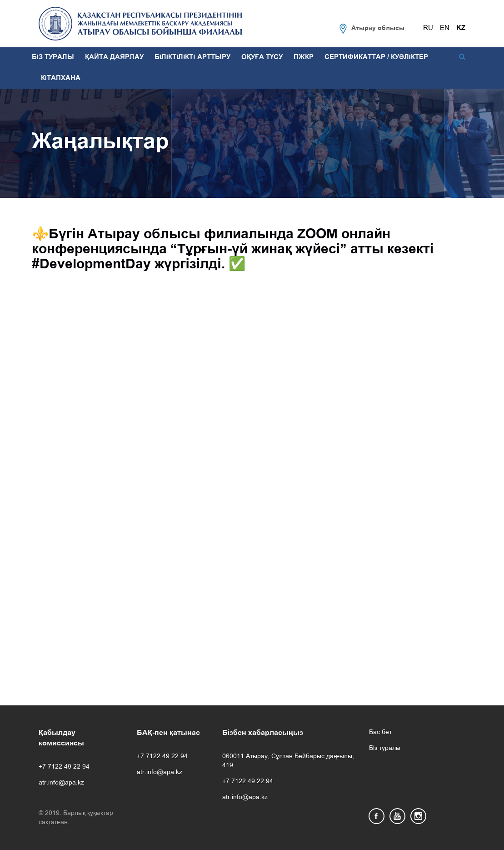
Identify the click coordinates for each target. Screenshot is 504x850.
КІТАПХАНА (61, 78)
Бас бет (380, 732)
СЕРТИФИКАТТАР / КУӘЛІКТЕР (376, 57)
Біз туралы (385, 748)
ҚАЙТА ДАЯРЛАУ (114, 57)
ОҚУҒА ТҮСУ (262, 57)
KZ (461, 28)
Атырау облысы (378, 28)
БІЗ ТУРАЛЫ (53, 57)
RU (428, 28)
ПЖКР (304, 57)
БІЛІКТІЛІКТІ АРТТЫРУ (192, 57)
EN (445, 28)
